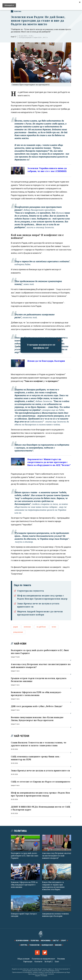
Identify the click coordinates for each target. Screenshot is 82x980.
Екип (57, 962)
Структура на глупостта (30, 591)
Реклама (61, 959)
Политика (16, 11)
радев (16, 627)
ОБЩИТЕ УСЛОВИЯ (41, 976)
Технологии (34, 945)
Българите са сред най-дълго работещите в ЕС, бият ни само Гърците (24, 856)
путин (54, 627)
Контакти (38, 962)
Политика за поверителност (43, 959)
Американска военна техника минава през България (55, 915)
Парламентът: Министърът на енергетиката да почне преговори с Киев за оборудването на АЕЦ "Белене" (49, 462)
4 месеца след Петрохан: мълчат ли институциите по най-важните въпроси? (57, 856)
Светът (56, 941)
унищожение (18, 632)
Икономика (46, 941)
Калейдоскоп (47, 945)
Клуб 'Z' (14, 37)
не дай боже (41, 627)
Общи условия (23, 959)
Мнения (58, 945)
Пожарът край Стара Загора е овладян (24, 915)
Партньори (28, 962)
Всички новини (22, 941)
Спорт (64, 941)
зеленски (27, 627)
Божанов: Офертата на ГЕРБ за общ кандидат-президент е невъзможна (24, 885)
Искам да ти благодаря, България (46, 361)
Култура (24, 945)
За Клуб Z (49, 962)
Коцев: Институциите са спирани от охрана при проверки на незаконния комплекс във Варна (53, 886)
